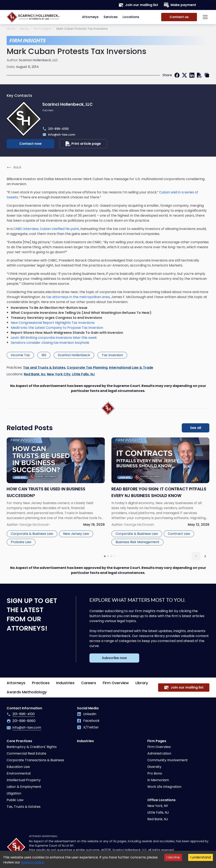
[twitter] (184, 75)
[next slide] (205, 556)
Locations (131, 17)
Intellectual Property (24, 780)
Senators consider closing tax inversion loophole (50, 343)
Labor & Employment (24, 787)
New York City (59, 374)
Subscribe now (114, 658)
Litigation (14, 793)
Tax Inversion (112, 355)
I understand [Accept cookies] (201, 857)
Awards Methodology (27, 692)
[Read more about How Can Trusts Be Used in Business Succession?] (56, 492)
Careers (89, 683)
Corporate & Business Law (32, 534)
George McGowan (34, 525)
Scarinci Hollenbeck (74, 355)
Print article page (83, 144)
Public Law (15, 800)
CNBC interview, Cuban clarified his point (46, 229)
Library (25, 29)
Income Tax (20, 355)
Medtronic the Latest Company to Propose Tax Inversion (57, 328)
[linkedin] (192, 75)
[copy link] (207, 75)
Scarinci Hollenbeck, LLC (38, 60)
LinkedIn (87, 714)
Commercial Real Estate (26, 753)
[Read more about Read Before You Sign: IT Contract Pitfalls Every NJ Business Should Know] (160, 492)
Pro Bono (155, 773)
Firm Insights (43, 29)
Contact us (179, 17)
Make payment (180, 5)
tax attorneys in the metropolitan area (77, 297)
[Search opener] (205, 5)
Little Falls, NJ (83, 374)
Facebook (88, 721)
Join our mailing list (138, 5)
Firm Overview (116, 683)
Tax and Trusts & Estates (44, 368)
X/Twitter (88, 727)
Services (111, 17)
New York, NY (158, 806)
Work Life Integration (164, 787)
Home (11, 29)
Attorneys (90, 17)
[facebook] (177, 75)
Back (14, 167)
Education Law (18, 767)
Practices (41, 683)
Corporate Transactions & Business (35, 760)
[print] (199, 75)
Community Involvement (168, 760)
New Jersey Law (76, 534)
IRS (44, 355)
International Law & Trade (131, 368)
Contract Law (179, 534)
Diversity (154, 767)
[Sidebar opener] (205, 17)
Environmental (19, 773)
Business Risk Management (137, 542)
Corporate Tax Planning (87, 368)
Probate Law (21, 542)
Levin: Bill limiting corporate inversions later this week (54, 338)
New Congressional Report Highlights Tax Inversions (53, 323)
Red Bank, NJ (35, 374)
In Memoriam (158, 780)
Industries (65, 683)
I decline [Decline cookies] (173, 857)
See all (196, 428)
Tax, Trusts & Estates (24, 807)
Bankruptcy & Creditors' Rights (32, 747)
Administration (159, 753)
